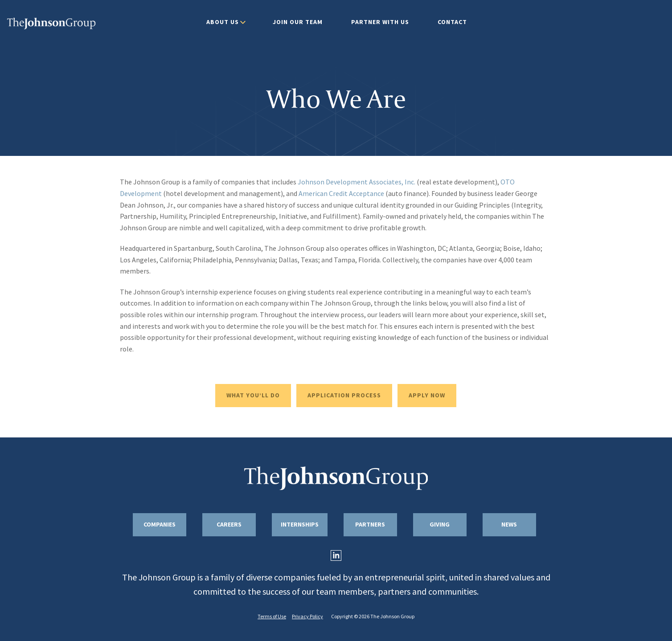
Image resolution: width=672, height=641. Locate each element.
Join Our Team (298, 22)
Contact (452, 22)
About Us (223, 22)
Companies (160, 525)
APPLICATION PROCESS (344, 395)
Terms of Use (272, 617)
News (509, 525)
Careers (229, 525)
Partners (370, 525)
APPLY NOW (427, 395)
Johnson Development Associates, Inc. (356, 182)
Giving (440, 525)
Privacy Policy (307, 617)
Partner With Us (380, 22)
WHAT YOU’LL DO (253, 395)
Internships (300, 525)
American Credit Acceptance (341, 194)
